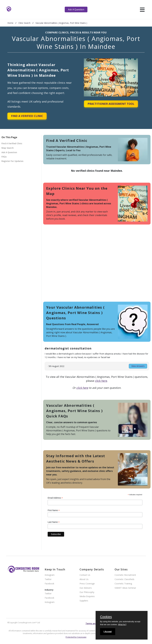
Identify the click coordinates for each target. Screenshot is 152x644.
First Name (54, 510)
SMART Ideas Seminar (125, 588)
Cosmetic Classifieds (124, 579)
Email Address (55, 498)
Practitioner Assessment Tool (111, 104)
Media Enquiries (87, 596)
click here (101, 381)
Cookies (106, 617)
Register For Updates (12, 161)
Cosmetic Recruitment (125, 575)
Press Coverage (87, 584)
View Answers (138, 366)
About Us (84, 579)
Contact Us (85, 575)
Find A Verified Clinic (27, 116)
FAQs (4, 157)
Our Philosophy (87, 592)
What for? (122, 624)
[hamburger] (142, 9)
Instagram (50, 575)
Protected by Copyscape (76, 637)
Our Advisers (86, 588)
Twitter (48, 579)
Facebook (49, 584)
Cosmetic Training (123, 584)
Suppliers (84, 601)
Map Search (8, 148)
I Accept (108, 632)
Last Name (54, 522)
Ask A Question (76, 9)
